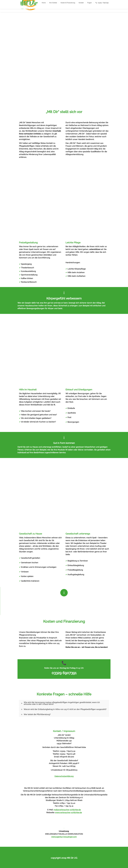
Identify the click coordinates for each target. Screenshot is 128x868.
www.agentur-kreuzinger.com (64, 837)
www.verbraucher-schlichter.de (68, 813)
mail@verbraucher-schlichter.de (67, 810)
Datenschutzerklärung (64, 776)
